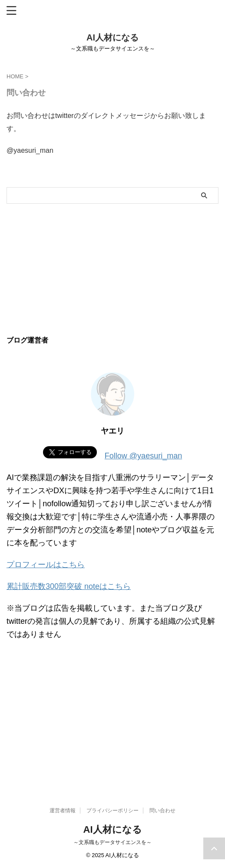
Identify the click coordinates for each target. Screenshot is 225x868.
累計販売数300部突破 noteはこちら (69, 586)
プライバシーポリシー (112, 811)
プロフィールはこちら (46, 565)
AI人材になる (112, 37)
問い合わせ (162, 811)
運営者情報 (63, 811)
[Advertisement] (112, 269)
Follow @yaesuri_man (143, 456)
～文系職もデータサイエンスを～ (112, 842)
